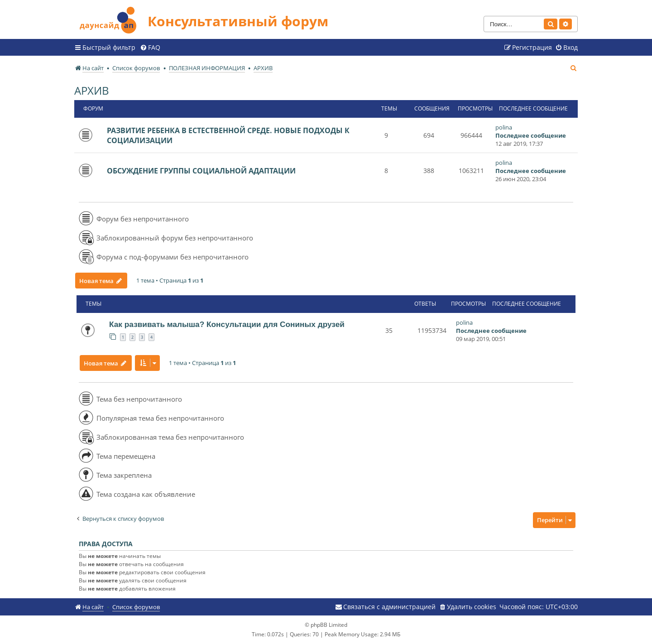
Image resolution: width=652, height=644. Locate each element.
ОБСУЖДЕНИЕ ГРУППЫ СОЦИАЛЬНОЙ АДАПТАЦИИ (201, 171)
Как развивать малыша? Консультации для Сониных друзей (227, 324)
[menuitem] (150, 48)
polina (504, 127)
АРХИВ (92, 90)
